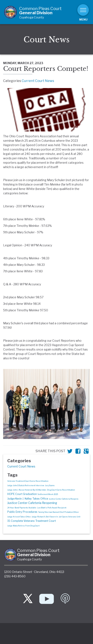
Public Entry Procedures (22, 512)
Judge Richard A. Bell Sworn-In (45, 517)
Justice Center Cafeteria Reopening (32, 503)
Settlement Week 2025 (48, 494)
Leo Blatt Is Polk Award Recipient (52, 508)
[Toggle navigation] (83, 10)
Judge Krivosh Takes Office (19, 517)
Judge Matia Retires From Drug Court (23, 526)
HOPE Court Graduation (22, 494)
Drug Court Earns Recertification (61, 490)
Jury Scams (50, 486)
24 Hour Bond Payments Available (22, 508)
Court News (47, 40)
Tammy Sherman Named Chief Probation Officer (59, 512)
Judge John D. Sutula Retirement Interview (26, 486)
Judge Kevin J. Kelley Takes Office (28, 499)
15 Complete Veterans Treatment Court (32, 521)
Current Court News (38, 81)
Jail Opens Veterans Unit (69, 517)
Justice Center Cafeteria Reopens (64, 499)
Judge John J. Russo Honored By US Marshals (27, 490)
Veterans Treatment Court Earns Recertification (28, 481)
